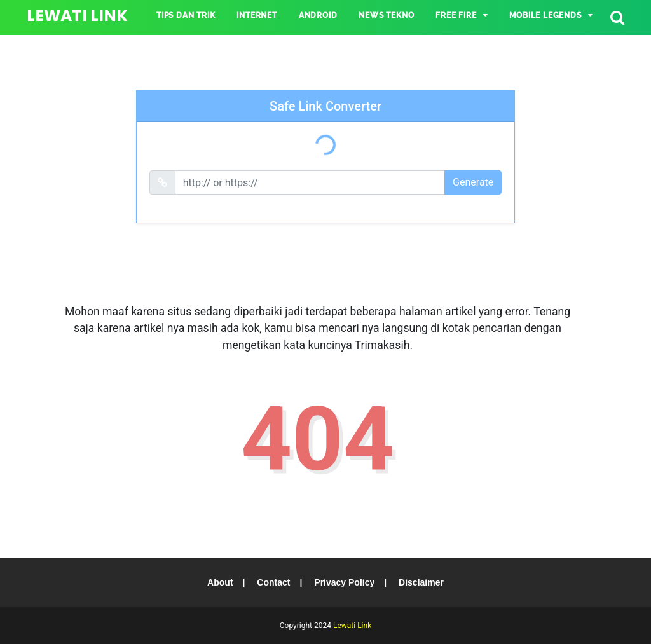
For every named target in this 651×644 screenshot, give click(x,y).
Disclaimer (421, 582)
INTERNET (257, 15)
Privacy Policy (344, 582)
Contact (273, 582)
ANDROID (318, 15)
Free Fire (456, 15)
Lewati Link (77, 16)
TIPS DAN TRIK (186, 15)
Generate (473, 182)
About (220, 582)
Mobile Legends (545, 15)
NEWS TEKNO (386, 15)
